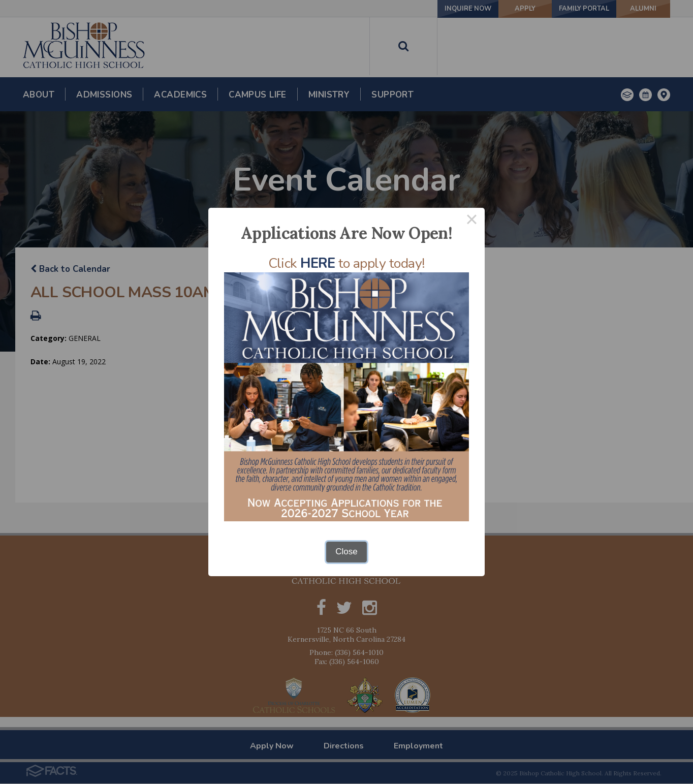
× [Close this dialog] (472, 221)
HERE (318, 263)
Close (346, 552)
